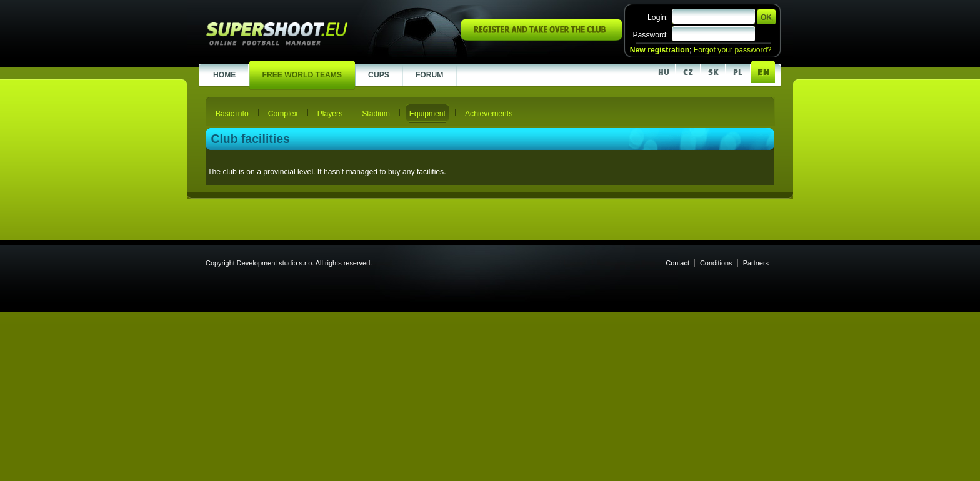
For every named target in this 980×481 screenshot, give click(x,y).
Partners (756, 263)
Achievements (489, 114)
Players (330, 114)
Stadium (376, 114)
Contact (677, 263)
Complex (283, 114)
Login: (658, 17)
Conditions (716, 263)
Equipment (427, 114)
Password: (650, 35)
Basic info (232, 114)
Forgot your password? (732, 50)
